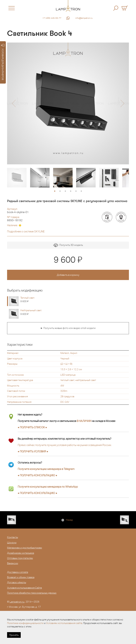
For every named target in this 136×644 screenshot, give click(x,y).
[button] (14, 103)
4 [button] (71, 191)
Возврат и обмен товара (21, 577)
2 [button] (60, 191)
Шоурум (12, 543)
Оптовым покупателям (20, 558)
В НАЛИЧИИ (84, 421)
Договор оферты (17, 582)
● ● (37, 475)
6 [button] (81, 191)
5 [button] (76, 191)
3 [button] (65, 191)
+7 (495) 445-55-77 (52, 18)
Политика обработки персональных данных (32, 593)
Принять (14, 635)
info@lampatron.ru (84, 18)
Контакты (12, 537)
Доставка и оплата (18, 572)
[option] (68, 103)
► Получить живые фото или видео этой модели (68, 328)
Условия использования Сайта (24, 588)
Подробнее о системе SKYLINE (26, 231)
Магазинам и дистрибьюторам (25, 548)
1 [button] (55, 191)
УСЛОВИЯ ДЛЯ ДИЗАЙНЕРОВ (3, 62)
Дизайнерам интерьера (21, 553)
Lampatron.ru (17, 602)
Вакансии (13, 563)
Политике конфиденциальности (25, 623)
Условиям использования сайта (64, 623)
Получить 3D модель (68, 245)
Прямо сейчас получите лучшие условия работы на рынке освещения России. (65, 445)
